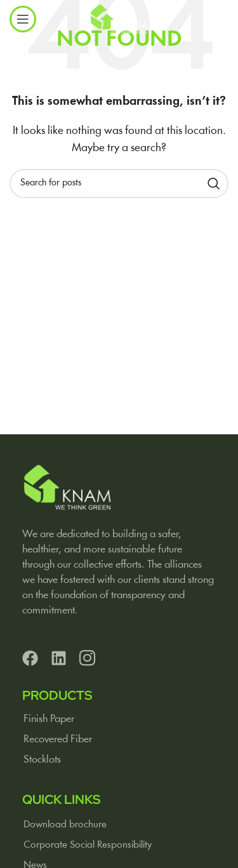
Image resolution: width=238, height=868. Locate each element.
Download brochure (65, 825)
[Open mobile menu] (23, 19)
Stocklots (42, 760)
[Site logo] (119, 19)
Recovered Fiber (58, 739)
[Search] (119, 184)
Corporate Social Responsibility (88, 845)
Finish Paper (49, 719)
